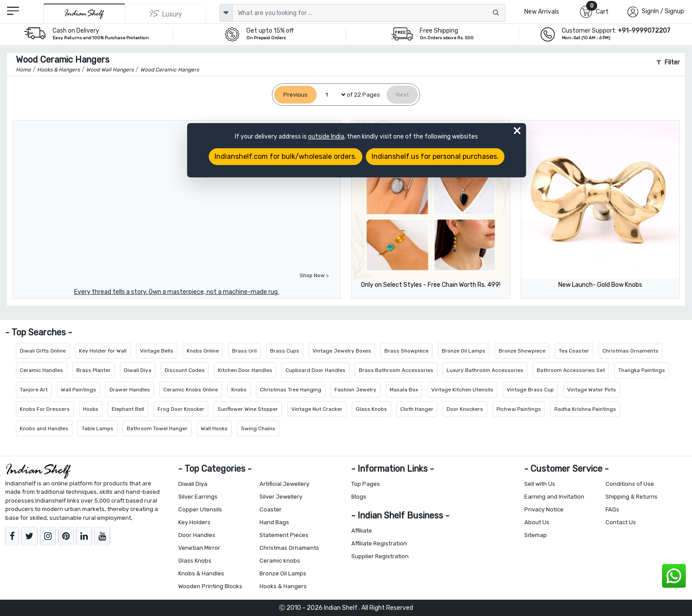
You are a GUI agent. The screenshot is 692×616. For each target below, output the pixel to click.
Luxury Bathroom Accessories (485, 370)
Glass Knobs (371, 409)
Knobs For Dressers (45, 409)
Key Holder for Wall (103, 351)
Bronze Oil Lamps (464, 351)
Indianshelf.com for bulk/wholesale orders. (286, 156)
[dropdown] (226, 13)
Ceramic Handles (41, 370)
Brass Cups (285, 351)
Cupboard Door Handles (316, 370)
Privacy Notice (544, 509)
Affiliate (362, 531)
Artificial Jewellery (284, 484)
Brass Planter (94, 370)
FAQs (612, 509)
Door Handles (197, 535)
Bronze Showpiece (522, 351)
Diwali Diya (138, 370)
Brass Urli (244, 351)
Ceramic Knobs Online (191, 390)
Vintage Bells (157, 351)
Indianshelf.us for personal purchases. (435, 156)
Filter (668, 62)
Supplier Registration (380, 556)
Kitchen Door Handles (245, 370)
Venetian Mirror (199, 548)
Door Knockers (465, 409)
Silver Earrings (198, 497)
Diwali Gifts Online (43, 351)
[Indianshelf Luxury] (166, 14)
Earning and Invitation (554, 497)
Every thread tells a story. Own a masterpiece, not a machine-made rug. (177, 292)
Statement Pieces (284, 535)
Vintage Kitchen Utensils (462, 390)
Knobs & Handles (201, 573)
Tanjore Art (34, 390)
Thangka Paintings (642, 370)
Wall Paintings (79, 390)
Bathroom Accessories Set (571, 370)
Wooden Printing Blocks (210, 586)
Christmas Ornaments (630, 351)
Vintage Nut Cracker (317, 409)
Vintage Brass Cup (530, 390)
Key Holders (194, 522)
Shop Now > (314, 275)
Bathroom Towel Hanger (157, 428)
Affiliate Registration (379, 543)
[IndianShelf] (84, 13)
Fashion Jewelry (355, 390)
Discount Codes (185, 370)
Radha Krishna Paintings (585, 409)
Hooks (91, 409)
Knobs (239, 390)
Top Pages (366, 484)
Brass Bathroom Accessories (396, 370)
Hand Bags (274, 522)
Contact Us (621, 522)
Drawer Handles (130, 390)
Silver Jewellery (281, 497)
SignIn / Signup (663, 11)
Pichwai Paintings (519, 409)
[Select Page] (332, 95)
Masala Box (404, 390)
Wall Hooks (214, 428)
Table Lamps (98, 428)
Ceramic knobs (280, 561)
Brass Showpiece (406, 351)
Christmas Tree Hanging (291, 390)
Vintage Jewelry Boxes (342, 351)
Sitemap (536, 535)
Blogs (359, 497)
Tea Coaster (574, 351)
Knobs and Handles (44, 428)
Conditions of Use (630, 484)
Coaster (271, 509)
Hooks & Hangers (283, 586)
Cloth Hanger (417, 409)
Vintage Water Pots (592, 390)
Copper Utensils (200, 509)
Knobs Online (203, 351)
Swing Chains (258, 428)
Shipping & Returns (632, 497)
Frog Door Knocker (181, 409)
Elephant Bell (128, 409)
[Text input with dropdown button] (369, 13)
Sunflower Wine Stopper (248, 409)
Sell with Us (540, 484)
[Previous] (295, 95)
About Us (537, 522)
